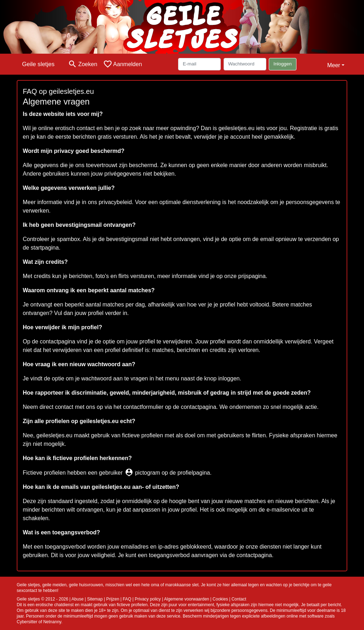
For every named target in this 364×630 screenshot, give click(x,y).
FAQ (127, 599)
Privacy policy (148, 599)
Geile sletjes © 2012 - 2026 (42, 599)
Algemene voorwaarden (187, 599)
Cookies (220, 599)
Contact (239, 599)
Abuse (77, 599)
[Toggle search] (82, 64)
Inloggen (282, 64)
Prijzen (113, 599)
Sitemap (95, 599)
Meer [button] (333, 65)
